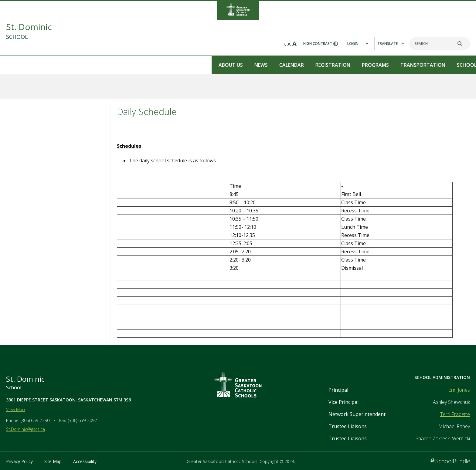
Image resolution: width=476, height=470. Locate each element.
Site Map (53, 461)
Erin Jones (459, 390)
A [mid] (289, 44)
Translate (391, 44)
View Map (15, 409)
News (49, 65)
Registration (121, 65)
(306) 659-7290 (35, 420)
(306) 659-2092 (82, 420)
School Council (266, 65)
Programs (164, 65)
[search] (463, 44)
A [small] (285, 45)
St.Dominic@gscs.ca (25, 429)
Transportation (211, 65)
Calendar (80, 65)
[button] (359, 44)
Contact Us (314, 65)
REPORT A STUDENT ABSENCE (440, 64)
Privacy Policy (19, 461)
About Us (19, 65)
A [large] (294, 44)
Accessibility (85, 461)
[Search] (440, 44)
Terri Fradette (455, 414)
